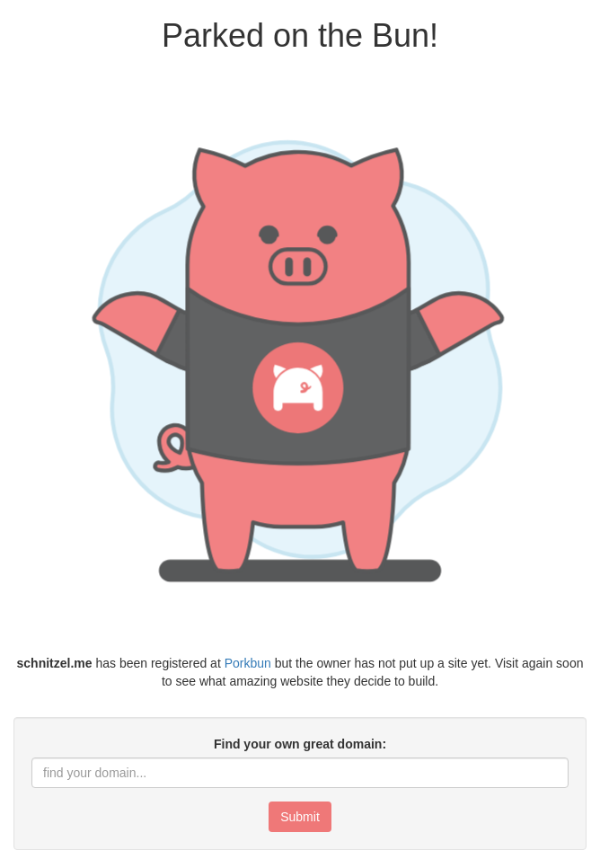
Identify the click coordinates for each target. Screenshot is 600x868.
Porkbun (248, 663)
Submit (300, 817)
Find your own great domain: (300, 744)
